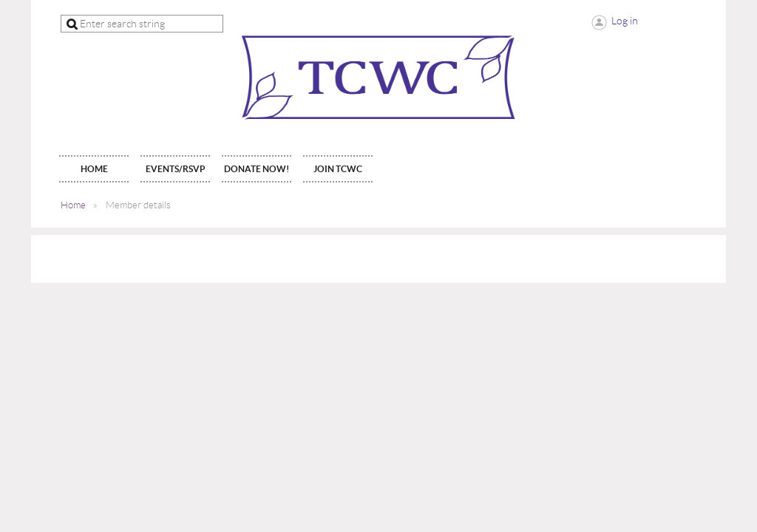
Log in (625, 21)
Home (73, 205)
